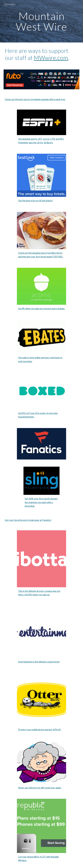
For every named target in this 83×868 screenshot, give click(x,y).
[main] (41, 21)
